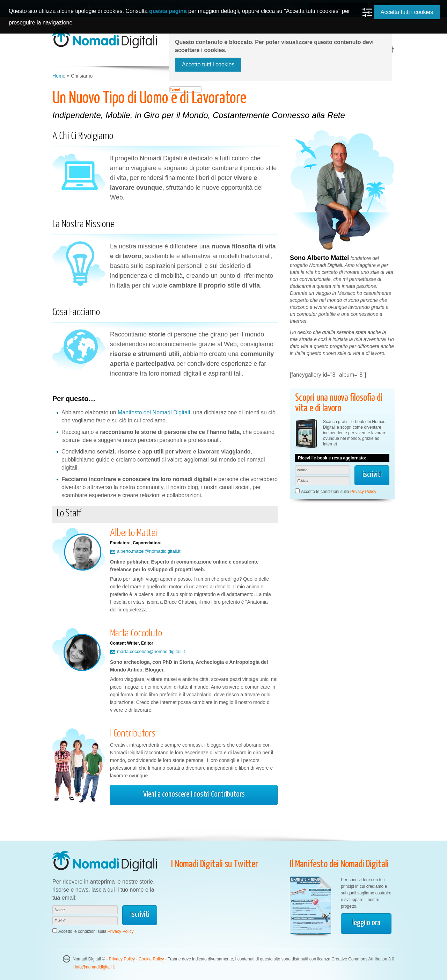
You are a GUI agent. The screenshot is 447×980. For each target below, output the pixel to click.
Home (59, 76)
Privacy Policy (363, 492)
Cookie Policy (151, 959)
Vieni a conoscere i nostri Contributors (194, 794)
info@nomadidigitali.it (95, 967)
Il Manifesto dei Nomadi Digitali (339, 864)
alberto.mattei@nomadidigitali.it (149, 551)
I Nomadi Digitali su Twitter (215, 864)
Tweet (175, 89)
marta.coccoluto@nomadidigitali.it (151, 652)
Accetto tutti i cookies (208, 64)
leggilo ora (366, 923)
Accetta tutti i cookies (407, 12)
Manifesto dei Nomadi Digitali (154, 412)
